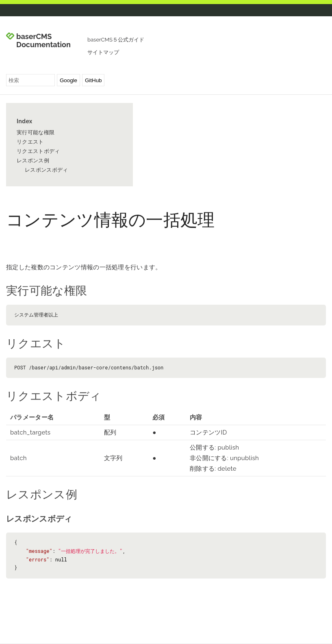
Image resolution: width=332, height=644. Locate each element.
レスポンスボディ (46, 170)
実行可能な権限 (36, 132)
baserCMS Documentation (43, 41)
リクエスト (30, 142)
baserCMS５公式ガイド (116, 40)
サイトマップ (103, 52)
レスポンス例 (33, 160)
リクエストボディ (38, 151)
